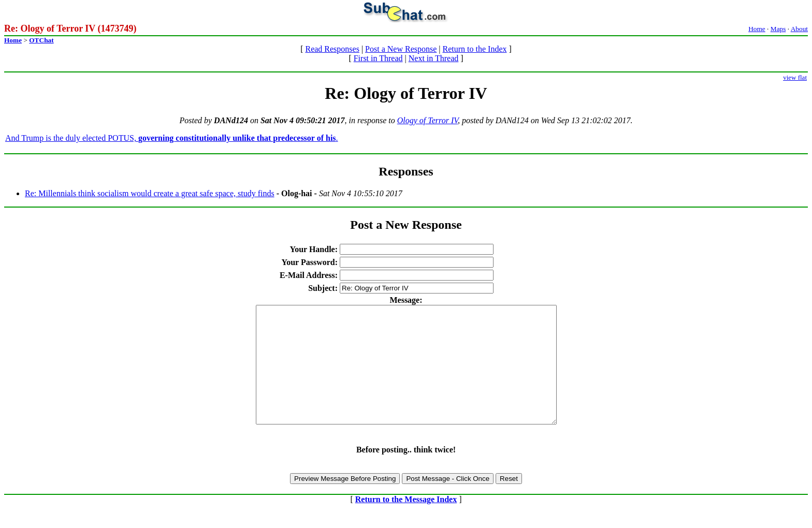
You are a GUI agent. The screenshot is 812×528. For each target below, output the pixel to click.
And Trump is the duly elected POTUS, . (172, 138)
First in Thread (378, 58)
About (799, 29)
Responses (406, 171)
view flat (795, 77)
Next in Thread (434, 58)
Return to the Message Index (406, 523)
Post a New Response (401, 49)
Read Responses (332, 49)
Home (757, 29)
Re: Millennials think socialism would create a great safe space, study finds (150, 193)
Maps (778, 29)
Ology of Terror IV (427, 120)
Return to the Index (475, 49)
